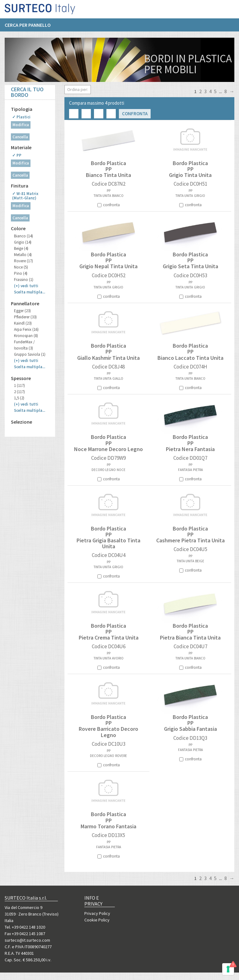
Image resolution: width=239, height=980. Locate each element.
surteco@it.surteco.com (27, 940)
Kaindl (23, 323)
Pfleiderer (25, 317)
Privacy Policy (97, 913)
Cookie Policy (97, 920)
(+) (26, 286)
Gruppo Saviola (30, 354)
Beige (21, 248)
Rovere (23, 261)
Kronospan (26, 336)
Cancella (20, 137)
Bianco (23, 236)
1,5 (19, 398)
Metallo (23, 255)
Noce (21, 267)
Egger (22, 311)
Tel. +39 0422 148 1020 (25, 927)
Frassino (24, 280)
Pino (21, 273)
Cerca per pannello (28, 27)
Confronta (135, 114)
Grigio (23, 242)
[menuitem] (31, 27)
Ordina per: (78, 89)
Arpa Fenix (26, 329)
